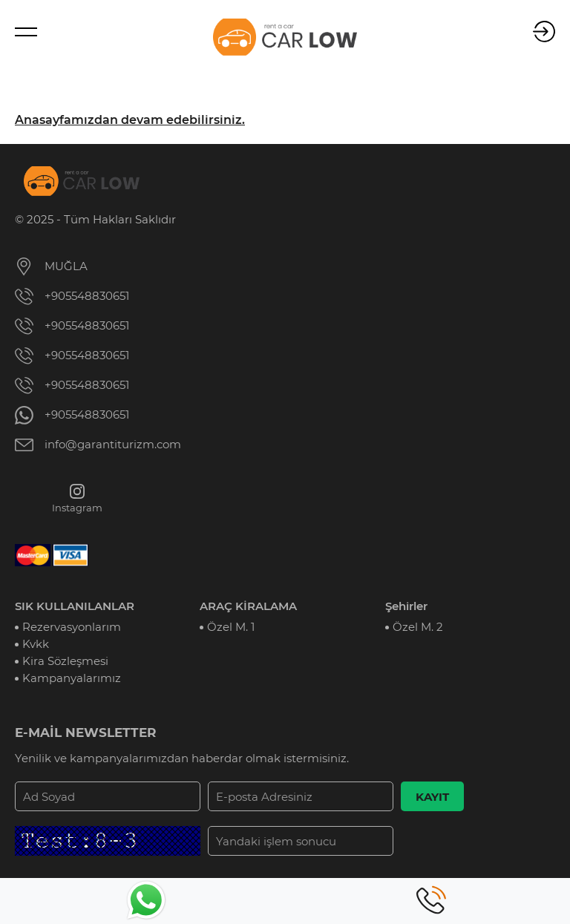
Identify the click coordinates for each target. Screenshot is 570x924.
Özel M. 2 (418, 627)
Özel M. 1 (231, 627)
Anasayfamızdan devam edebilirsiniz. (130, 120)
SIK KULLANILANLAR (75, 606)
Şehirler (406, 606)
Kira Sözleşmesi (65, 661)
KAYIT (432, 797)
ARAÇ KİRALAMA (248, 606)
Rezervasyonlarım (72, 627)
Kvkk (36, 644)
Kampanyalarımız (72, 678)
